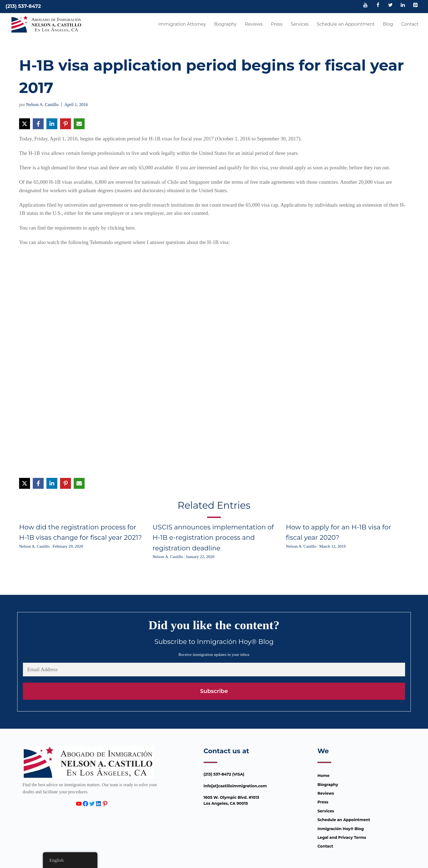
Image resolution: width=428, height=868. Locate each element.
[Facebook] (378, 5)
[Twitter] (390, 5)
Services (300, 24)
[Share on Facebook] (38, 124)
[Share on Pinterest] (66, 124)
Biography (225, 24)
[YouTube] (365, 5)
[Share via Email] (79, 124)
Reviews (254, 24)
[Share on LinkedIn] (52, 124)
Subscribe (214, 691)
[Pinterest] (415, 5)
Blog (388, 24)
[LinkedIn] (403, 5)
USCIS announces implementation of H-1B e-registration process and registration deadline (213, 538)
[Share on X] (25, 124)
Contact (410, 24)
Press (277, 24)
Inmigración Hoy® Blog (341, 829)
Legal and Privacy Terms (342, 837)
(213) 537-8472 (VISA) (224, 774)
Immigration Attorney (182, 24)
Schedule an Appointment (346, 24)
